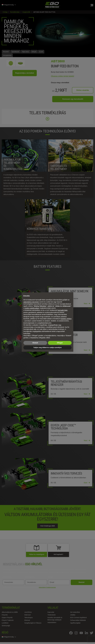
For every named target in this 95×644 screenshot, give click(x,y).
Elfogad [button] (60, 343)
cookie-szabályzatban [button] (32, 308)
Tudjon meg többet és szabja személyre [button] (48, 347)
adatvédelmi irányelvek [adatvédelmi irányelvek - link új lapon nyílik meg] (31, 302)
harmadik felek (62, 310)
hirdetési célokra (66, 319)
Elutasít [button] (35, 343)
